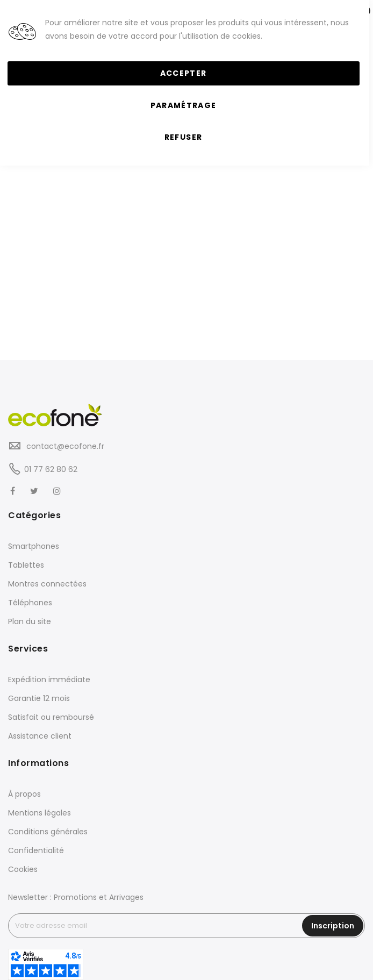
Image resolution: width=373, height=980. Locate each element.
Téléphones (30, 603)
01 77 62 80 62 (51, 469)
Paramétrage (184, 105)
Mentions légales (40, 813)
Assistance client (40, 736)
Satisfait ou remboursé (51, 717)
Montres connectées (47, 584)
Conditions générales (48, 832)
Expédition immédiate (49, 679)
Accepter (184, 73)
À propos (24, 794)
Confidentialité (36, 850)
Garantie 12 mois (39, 698)
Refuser (183, 137)
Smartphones (34, 546)
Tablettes (26, 565)
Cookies (23, 869)
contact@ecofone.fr (64, 446)
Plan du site (30, 621)
